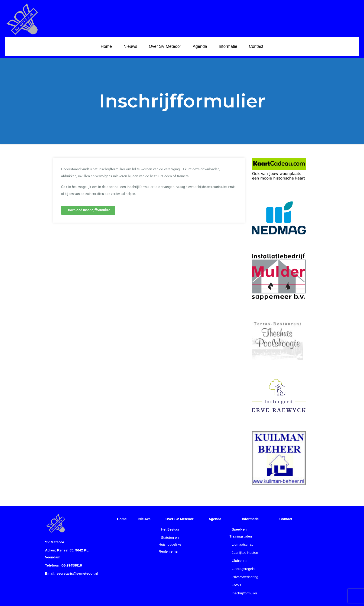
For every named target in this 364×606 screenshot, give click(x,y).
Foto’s (236, 585)
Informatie (228, 46)
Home (106, 46)
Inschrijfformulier (244, 593)
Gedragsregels (243, 569)
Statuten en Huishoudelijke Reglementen (170, 544)
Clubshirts (239, 561)
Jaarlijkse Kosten (245, 553)
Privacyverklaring (245, 577)
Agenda (200, 46)
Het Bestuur (170, 529)
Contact (256, 46)
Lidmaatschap (242, 544)
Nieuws (130, 46)
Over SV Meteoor (165, 46)
